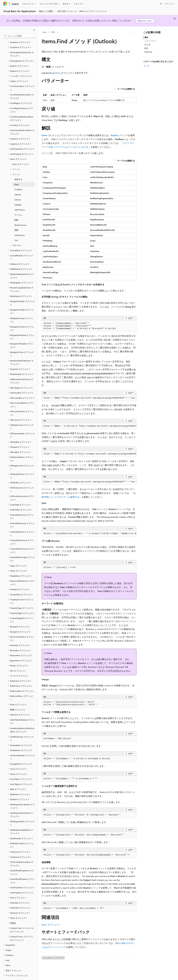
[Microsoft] (5, 4)
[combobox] (19, 36)
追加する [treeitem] (18, 172)
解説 (146, 48)
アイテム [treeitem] (18, 207)
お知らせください (145, 21)
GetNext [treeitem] (18, 197)
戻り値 (147, 45)
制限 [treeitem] (16, 222)
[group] (89, 398)
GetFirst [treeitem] (18, 187)
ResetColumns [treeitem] (21, 217)
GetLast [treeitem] (18, 192)
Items (58, 73)
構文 (146, 37)
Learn (44, 32)
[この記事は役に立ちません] (148, 66)
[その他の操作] (134, 32)
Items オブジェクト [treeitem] (21, 156)
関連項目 (148, 52)
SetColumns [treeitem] (20, 228)
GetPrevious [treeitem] (20, 202)
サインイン (170, 4)
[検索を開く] (161, 4)
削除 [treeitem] (16, 212)
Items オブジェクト (51, 925)
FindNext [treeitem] (18, 182)
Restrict (115, 135)
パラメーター (150, 41)
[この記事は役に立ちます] (145, 66)
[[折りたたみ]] (34, 30)
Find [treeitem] (16, 177)
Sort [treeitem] (16, 233)
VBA (53, 32)
